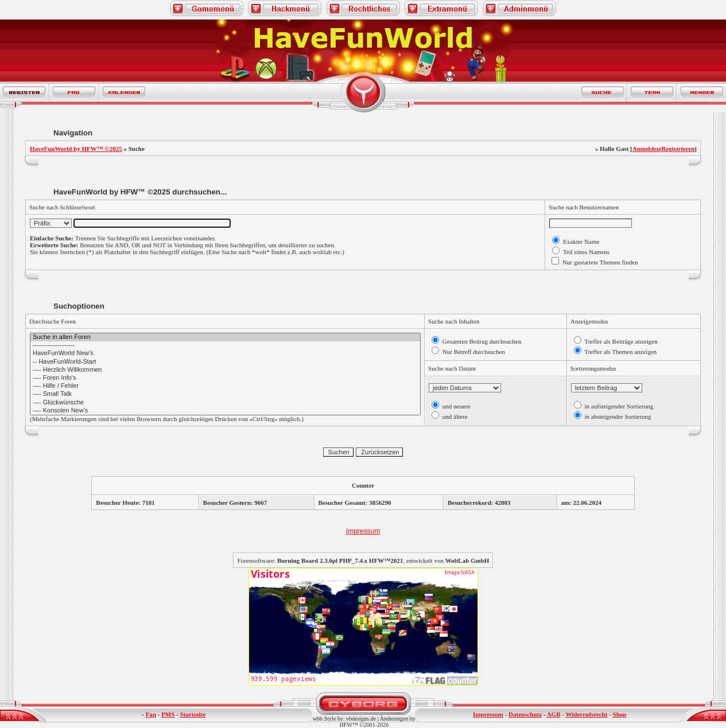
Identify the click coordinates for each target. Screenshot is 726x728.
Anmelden (646, 149)
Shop (620, 714)
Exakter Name (580, 242)
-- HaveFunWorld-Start (225, 362)
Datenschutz (525, 714)
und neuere (455, 406)
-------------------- (225, 345)
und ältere (454, 416)
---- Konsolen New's (225, 411)
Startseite (193, 714)
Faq (151, 714)
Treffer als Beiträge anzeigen (620, 341)
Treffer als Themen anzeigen (620, 352)
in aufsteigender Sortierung (618, 406)
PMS (168, 714)
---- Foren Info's (225, 378)
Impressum (363, 531)
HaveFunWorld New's (225, 353)
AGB (554, 714)
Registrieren (678, 149)
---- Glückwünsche (225, 403)
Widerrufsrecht (586, 714)
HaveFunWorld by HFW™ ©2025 (76, 149)
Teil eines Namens (585, 252)
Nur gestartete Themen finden (599, 262)
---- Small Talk (225, 394)
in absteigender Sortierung (617, 416)
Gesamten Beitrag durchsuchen (481, 341)
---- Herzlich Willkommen (225, 370)
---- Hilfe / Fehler (225, 386)
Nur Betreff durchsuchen (473, 352)
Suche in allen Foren (225, 337)
